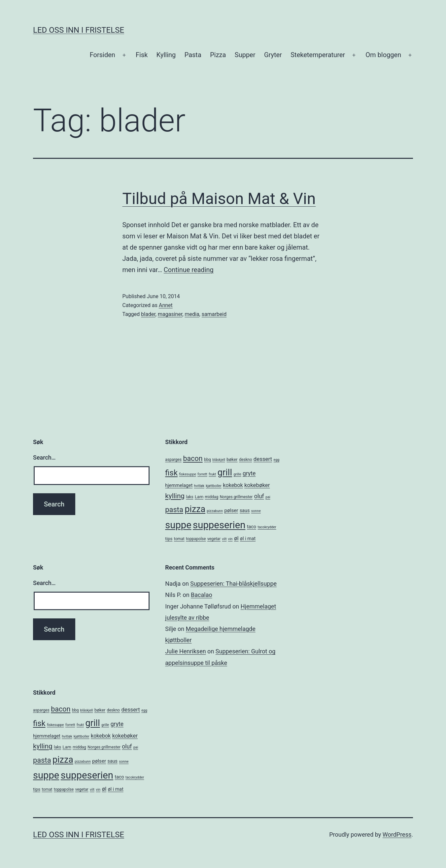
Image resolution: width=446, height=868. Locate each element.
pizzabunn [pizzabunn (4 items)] (215, 511)
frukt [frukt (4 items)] (212, 474)
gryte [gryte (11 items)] (249, 473)
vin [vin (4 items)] (230, 539)
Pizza (218, 55)
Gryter (273, 55)
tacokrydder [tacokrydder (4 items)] (267, 527)
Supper (245, 55)
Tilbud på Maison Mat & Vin (219, 199)
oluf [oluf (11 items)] (259, 496)
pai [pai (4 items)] (268, 497)
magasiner (170, 314)
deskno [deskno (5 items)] (245, 460)
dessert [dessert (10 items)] (263, 459)
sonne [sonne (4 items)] (256, 511)
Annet (166, 305)
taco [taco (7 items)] (252, 527)
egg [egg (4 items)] (277, 460)
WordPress (397, 834)
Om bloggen (383, 55)
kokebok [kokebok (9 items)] (233, 485)
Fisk (142, 55)
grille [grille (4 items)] (238, 474)
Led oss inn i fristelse (79, 30)
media (192, 314)
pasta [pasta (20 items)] (174, 510)
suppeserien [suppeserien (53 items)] (219, 525)
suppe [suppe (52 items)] (178, 525)
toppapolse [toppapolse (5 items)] (196, 539)
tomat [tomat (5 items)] (179, 539)
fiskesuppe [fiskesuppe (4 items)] (187, 474)
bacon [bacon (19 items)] (193, 458)
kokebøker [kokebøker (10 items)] (257, 485)
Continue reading (189, 270)
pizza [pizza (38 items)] (195, 509)
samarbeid (214, 314)
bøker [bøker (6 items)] (232, 459)
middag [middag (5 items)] (212, 497)
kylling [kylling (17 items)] (175, 496)
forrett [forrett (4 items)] (202, 474)
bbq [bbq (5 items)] (207, 460)
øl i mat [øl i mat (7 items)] (248, 538)
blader (148, 314)
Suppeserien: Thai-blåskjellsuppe (233, 584)
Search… (44, 457)
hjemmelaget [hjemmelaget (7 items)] (179, 485)
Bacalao (202, 595)
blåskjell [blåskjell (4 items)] (219, 460)
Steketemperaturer (318, 55)
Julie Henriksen (185, 651)
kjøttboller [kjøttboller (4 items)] (213, 486)
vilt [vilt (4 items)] (224, 539)
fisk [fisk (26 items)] (171, 473)
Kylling (166, 55)
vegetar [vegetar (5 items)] (214, 539)
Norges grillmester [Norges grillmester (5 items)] (236, 497)
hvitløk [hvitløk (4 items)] (199, 486)
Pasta (193, 55)
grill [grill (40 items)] (225, 472)
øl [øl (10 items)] (236, 538)
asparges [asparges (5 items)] (173, 460)
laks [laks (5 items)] (190, 497)
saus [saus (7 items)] (245, 510)
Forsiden (103, 55)
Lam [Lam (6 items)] (199, 497)
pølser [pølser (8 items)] (231, 510)
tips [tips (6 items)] (169, 539)
